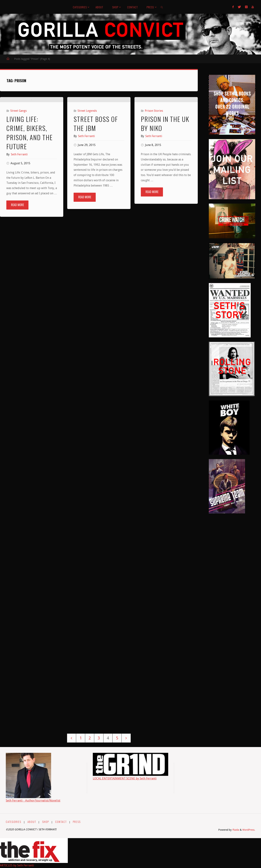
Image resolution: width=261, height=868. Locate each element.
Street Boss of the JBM (96, 191)
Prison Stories (154, 153)
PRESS (77, 822)
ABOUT (32, 822)
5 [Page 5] (117, 738)
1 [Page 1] (81, 738)
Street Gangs (18, 153)
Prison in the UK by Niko (165, 166)
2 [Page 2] (90, 738)
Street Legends (87, 178)
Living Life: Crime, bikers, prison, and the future (30, 175)
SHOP (46, 822)
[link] (162, 7)
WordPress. (249, 830)
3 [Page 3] (99, 738)
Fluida (235, 830)
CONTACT (61, 822)
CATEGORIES (14, 822)
